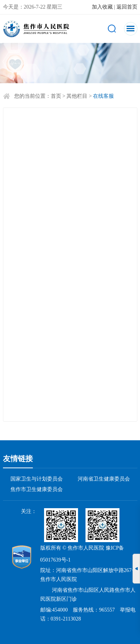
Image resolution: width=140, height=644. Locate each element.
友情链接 (18, 459)
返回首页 (127, 7)
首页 (56, 96)
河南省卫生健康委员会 (104, 479)
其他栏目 (77, 96)
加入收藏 (102, 7)
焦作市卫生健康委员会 (37, 489)
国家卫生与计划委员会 (37, 479)
